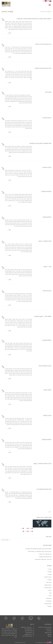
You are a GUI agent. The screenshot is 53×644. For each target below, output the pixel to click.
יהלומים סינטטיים (48, 588)
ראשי (45, 12)
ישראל (31, 528)
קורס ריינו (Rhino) (48, 633)
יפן (23, 531)
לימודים (50, 590)
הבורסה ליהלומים (48, 577)
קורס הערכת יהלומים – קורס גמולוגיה (45, 627)
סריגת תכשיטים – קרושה (45, 241)
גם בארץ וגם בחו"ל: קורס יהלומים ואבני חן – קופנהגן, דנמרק (40, 551)
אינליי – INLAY (47, 267)
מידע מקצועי (49, 598)
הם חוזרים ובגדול (47, 118)
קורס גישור (50, 636)
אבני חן (50, 569)
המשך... (9, 33)
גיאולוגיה (50, 572)
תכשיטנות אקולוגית (46, 191)
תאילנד (26, 531)
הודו (27, 528)
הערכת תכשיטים (47, 167)
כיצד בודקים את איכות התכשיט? (43, 68)
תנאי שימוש (41, 643)
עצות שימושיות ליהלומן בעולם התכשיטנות (40, 143)
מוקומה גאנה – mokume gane (43, 316)
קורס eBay (49, 634)
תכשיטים (50, 606)
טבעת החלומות (47, 415)
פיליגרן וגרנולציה (47, 291)
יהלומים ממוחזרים (47, 340)
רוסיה (22, 528)
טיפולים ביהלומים (48, 585)
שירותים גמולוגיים (48, 604)
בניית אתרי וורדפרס (18, 643)
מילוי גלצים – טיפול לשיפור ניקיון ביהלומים (43, 559)
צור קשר (45, 643)
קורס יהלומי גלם (49, 629)
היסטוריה (50, 580)
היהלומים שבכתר (47, 217)
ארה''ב (31, 531)
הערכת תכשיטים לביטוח (45, 366)
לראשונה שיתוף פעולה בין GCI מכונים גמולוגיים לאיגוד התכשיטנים (34, 19)
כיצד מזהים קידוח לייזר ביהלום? (43, 44)
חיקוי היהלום (49, 582)
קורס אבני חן (49, 631)
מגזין (51, 593)
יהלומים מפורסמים (47, 440)
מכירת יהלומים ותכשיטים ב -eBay (43, 464)
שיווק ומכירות (49, 601)
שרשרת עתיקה (47, 390)
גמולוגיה (50, 574)
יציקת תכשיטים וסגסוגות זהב (44, 489)
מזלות (50, 596)
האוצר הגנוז (48, 92)
